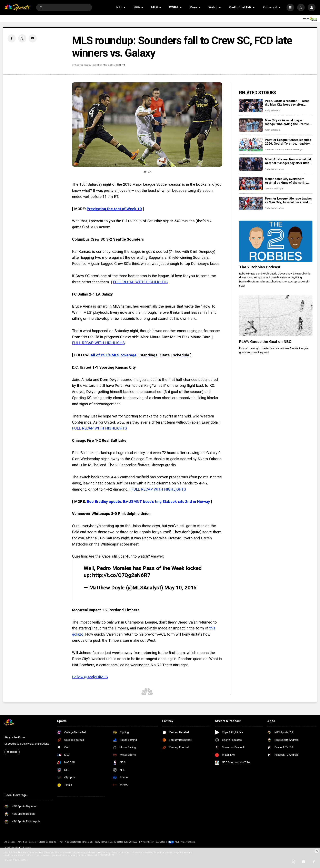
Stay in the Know (15, 737)
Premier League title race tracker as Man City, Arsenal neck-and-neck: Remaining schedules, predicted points (288, 200)
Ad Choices (10, 842)
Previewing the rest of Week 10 (114, 209)
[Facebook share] (12, 38)
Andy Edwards (82, 65)
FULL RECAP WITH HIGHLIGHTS (140, 282)
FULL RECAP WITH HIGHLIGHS (98, 343)
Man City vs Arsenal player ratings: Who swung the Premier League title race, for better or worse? (288, 122)
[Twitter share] (22, 38)
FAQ (61, 842)
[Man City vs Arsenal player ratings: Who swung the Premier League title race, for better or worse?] (251, 125)
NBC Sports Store (73, 842)
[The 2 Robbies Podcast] (276, 241)
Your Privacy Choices (185, 842)
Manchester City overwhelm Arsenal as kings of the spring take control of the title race (286, 181)
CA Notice (161, 842)
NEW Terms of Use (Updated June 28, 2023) (117, 842)
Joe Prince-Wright (294, 150)
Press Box (88, 842)
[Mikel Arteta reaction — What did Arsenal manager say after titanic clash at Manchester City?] (251, 164)
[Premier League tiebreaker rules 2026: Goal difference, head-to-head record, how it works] (251, 145)
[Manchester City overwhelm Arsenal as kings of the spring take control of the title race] (251, 184)
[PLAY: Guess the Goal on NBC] (276, 316)
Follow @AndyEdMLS (90, 677)
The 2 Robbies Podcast (260, 267)
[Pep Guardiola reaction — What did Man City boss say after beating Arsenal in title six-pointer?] (251, 106)
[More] (290, 7)
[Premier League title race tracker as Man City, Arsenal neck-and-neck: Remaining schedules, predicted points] (251, 203)
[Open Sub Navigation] (125, 7)
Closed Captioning (48, 842)
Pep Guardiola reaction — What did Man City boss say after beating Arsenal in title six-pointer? (287, 103)
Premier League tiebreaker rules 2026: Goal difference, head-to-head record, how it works (288, 142)
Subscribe (12, 752)
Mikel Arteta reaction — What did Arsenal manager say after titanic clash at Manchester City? (288, 161)
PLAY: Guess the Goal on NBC (265, 342)
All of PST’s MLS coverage (114, 355)
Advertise (22, 842)
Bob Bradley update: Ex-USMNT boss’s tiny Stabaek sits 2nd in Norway (148, 502)
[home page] (17, 7)
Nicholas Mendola (274, 150)
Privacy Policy (147, 842)
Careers (33, 842)
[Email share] (33, 38)
